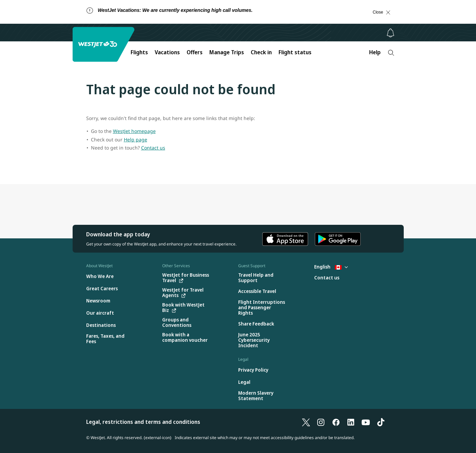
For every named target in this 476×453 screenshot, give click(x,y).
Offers (195, 52)
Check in (261, 52)
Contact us (153, 148)
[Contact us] (327, 278)
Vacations (167, 52)
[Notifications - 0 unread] (391, 33)
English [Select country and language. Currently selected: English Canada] (331, 267)
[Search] (391, 53)
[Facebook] (336, 422)
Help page (136, 140)
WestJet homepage (134, 131)
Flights (139, 52)
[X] (306, 422)
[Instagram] (321, 422)
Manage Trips (227, 52)
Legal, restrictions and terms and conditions (143, 422)
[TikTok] (381, 422)
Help (375, 52)
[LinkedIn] (351, 422)
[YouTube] (366, 422)
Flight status (295, 52)
